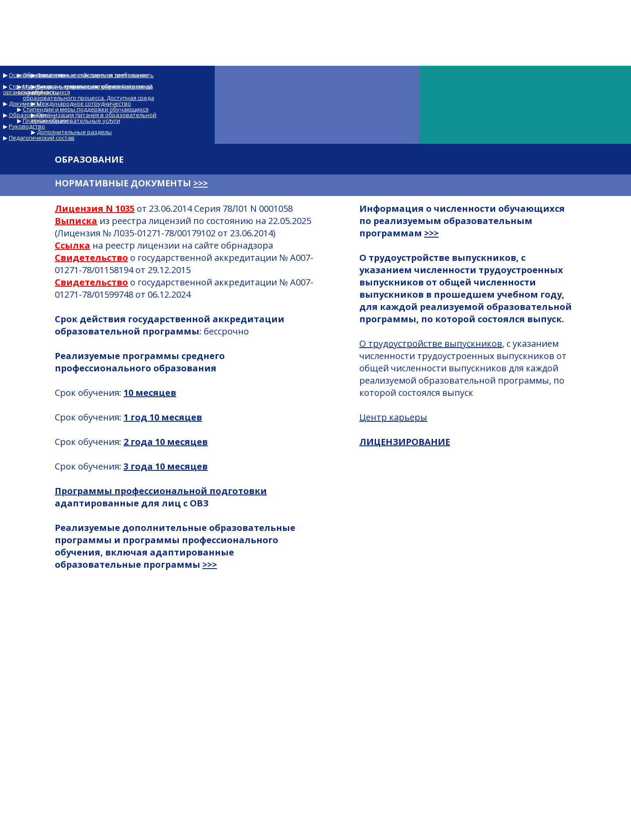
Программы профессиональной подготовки (161, 491)
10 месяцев (150, 393)
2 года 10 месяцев (166, 442)
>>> (200, 183)
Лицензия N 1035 (95, 208)
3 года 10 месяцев (166, 466)
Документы (25, 103)
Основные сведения (37, 75)
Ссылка (73, 245)
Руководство (27, 126)
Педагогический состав (42, 138)
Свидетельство (91, 258)
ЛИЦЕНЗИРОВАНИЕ (405, 442)
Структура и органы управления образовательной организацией (78, 89)
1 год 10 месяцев (163, 417)
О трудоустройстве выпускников (431, 343)
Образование (28, 115)
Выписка (76, 221)
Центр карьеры (393, 417)
